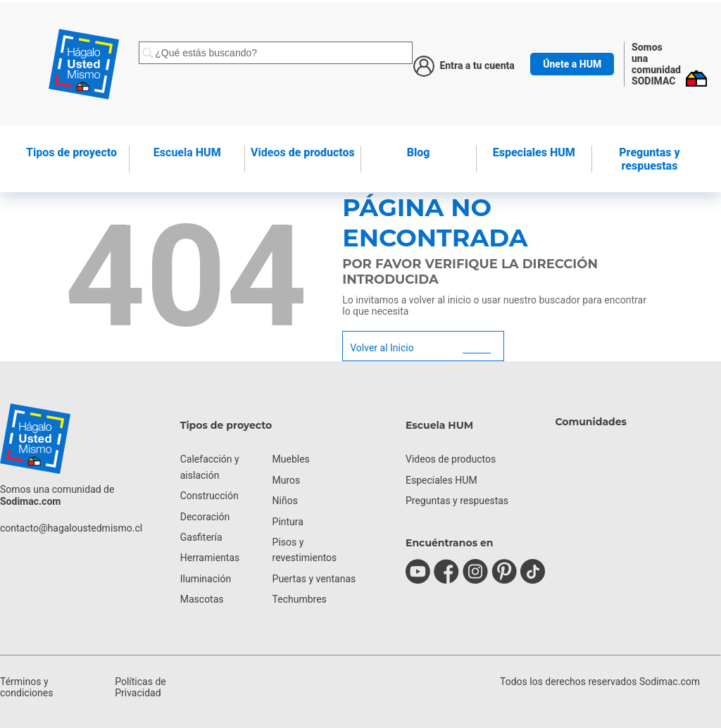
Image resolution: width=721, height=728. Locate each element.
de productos (303, 152)
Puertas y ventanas (314, 579)
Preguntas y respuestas (649, 159)
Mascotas (202, 599)
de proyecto (71, 152)
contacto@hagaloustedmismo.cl (71, 528)
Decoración (205, 517)
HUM (187, 152)
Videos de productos (451, 459)
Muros (287, 480)
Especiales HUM (534, 152)
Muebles (291, 459)
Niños (285, 501)
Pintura (288, 522)
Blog (419, 152)
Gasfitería (201, 537)
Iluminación (206, 579)
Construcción (209, 496)
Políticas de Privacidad (140, 687)
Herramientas (210, 558)
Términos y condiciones (26, 687)
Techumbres (300, 599)
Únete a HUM (572, 64)
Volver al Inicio (382, 348)
